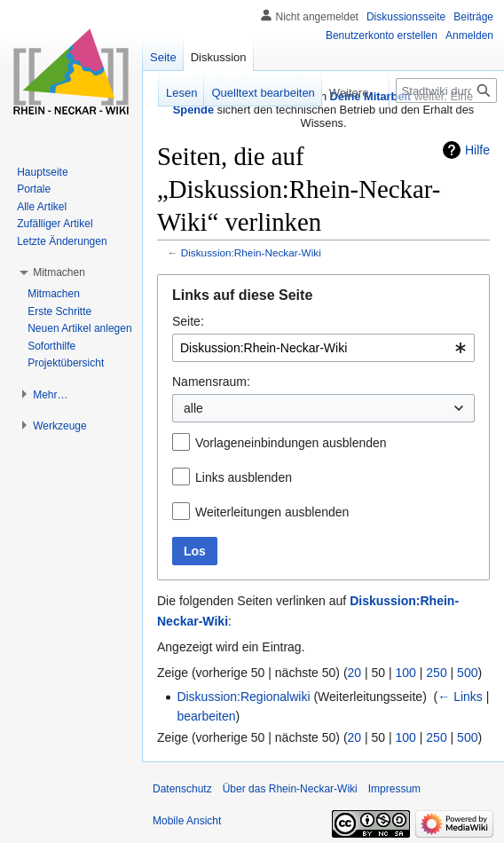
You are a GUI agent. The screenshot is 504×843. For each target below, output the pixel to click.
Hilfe (477, 150)
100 (406, 673)
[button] (59, 272)
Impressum (394, 789)
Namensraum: (211, 382)
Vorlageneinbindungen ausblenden (291, 443)
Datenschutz (182, 789)
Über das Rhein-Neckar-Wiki (290, 789)
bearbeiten (206, 716)
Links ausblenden (244, 477)
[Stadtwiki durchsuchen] (446, 91)
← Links (460, 697)
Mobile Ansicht (187, 821)
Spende (193, 110)
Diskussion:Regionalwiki (243, 697)
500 (467, 673)
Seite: (188, 321)
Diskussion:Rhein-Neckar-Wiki (251, 252)
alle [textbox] (193, 408)
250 (436, 673)
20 (355, 673)
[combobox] (323, 348)
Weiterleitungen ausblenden (272, 512)
